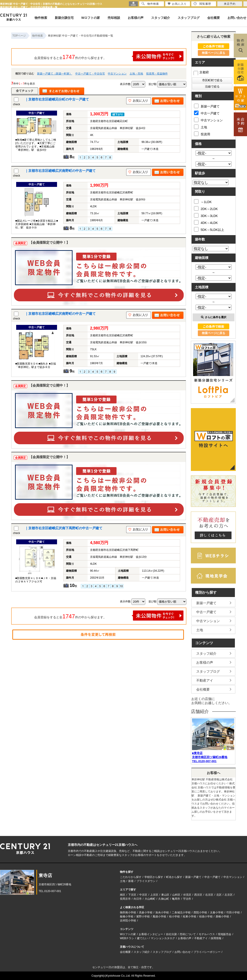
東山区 (165, 895)
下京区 (132, 895)
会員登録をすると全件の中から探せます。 (109, 56)
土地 (201, 127)
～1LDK (203, 201)
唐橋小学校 (222, 917)
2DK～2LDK (206, 208)
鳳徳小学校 (159, 917)
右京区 (209, 895)
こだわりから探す (131, 877)
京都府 (201, 72)
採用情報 (216, 938)
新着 (131, 881)
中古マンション (117, 74)
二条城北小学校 (181, 912)
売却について (188, 934)
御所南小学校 (128, 912)
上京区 (154, 895)
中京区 (143, 895)
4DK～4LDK (206, 222)
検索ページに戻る (214, 53)
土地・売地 (136, 74)
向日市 (138, 899)
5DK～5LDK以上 (209, 229)
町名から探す (174, 877)
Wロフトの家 (91, 18)
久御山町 (164, 899)
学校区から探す (154, 877)
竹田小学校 (233, 912)
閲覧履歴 (202, 4)
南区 (123, 895)
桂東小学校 (190, 917)
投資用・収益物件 (157, 74)
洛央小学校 (162, 912)
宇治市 (187, 899)
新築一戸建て (207, 106)
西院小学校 (200, 912)
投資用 (202, 134)
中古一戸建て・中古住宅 (90, 74)
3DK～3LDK (206, 215)
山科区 (176, 895)
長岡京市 (125, 899)
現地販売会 (225, 934)
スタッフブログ (189, 18)
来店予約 (230, 4)
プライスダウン (146, 881)
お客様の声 (136, 18)
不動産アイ (205, 680)
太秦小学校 (217, 912)
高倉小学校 (146, 912)
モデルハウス (207, 934)
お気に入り (177, 4)
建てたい (142, 938)
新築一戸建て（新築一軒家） (55, 74)
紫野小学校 (143, 917)
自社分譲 (171, 934)
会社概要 (214, 18)
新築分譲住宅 (64, 18)
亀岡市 (176, 899)
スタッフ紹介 (161, 18)
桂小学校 (174, 917)
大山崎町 (150, 899)
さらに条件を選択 (214, 317)
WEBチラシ (127, 938)
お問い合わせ (237, 18)
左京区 (229, 895)
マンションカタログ (163, 938)
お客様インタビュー (151, 934)
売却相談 (114, 18)
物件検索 (41, 18)
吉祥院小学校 (128, 921)
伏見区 (187, 895)
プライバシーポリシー (207, 952)
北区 (219, 895)
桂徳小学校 (206, 917)
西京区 (198, 895)
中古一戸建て (207, 113)
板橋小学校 (127, 917)
